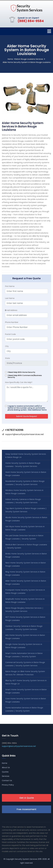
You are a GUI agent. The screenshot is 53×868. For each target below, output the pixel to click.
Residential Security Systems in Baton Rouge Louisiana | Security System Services (25, 483)
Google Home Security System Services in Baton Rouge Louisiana (24, 646)
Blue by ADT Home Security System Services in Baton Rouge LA (26, 682)
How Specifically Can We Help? (19, 382)
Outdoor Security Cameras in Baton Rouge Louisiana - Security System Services (24, 628)
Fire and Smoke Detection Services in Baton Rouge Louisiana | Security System (24, 537)
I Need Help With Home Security (21, 372)
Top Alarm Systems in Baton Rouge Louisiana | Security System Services (26, 510)
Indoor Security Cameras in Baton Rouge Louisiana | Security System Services (23, 501)
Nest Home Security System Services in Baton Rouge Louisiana (26, 564)
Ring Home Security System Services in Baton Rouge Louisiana (25, 573)
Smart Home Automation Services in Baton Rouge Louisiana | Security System (24, 655)
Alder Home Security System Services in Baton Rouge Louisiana (26, 582)
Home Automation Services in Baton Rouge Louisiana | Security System (24, 709)
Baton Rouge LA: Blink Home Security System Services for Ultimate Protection (25, 673)
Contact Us (7, 780)
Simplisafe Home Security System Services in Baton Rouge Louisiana (25, 600)
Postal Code (10, 334)
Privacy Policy (8, 785)
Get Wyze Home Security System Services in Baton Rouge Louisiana (25, 528)
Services (6, 776)
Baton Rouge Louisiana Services (29, 59)
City (7, 346)
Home (10, 59)
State (7, 358)
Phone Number (12, 322)
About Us (6, 767)
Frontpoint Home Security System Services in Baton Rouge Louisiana (25, 591)
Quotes (5, 772)
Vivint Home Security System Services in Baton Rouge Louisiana (26, 474)
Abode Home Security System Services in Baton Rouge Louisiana (26, 519)
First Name (10, 286)
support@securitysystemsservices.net (25, 434)
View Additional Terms (37, 410)
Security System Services (26, 859)
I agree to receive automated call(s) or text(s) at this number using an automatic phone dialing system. (27, 408)
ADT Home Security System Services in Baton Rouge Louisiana (25, 619)
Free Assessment (26, 809)
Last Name (10, 298)
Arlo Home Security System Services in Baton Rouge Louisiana (25, 637)
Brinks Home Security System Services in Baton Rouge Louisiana (26, 555)
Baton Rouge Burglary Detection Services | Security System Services (24, 609)
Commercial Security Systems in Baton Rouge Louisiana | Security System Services (25, 664)
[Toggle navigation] (49, 31)
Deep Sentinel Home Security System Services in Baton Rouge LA (26, 455)
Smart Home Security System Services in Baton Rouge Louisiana (26, 691)
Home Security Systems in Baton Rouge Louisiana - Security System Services (23, 465)
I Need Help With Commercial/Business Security (25, 376)
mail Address (11, 310)
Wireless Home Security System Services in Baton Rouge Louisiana (24, 492)
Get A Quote (27, 798)
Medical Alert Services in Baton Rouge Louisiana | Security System (26, 546)
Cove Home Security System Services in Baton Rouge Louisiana (26, 700)
